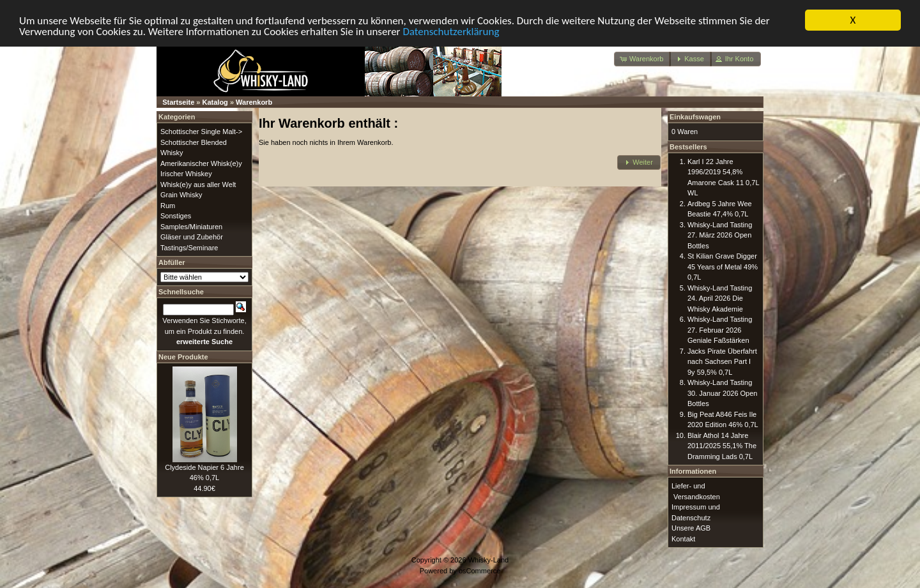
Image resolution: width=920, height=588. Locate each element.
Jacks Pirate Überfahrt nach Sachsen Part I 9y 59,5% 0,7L (722, 361)
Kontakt (683, 538)
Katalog (215, 102)
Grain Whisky (181, 195)
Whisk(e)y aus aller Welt (198, 184)
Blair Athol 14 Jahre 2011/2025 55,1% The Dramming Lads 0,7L (722, 445)
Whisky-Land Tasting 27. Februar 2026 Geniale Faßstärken (720, 330)
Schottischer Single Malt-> (201, 132)
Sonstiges (176, 216)
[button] (642, 59)
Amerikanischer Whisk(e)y (201, 163)
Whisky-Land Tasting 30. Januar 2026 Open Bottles (722, 393)
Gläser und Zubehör (192, 237)
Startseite (178, 102)
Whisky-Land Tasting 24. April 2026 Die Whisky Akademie (720, 298)
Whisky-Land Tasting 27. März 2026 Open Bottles (720, 235)
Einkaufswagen (695, 117)
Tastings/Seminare (189, 247)
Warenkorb (254, 102)
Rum (168, 205)
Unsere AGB (691, 528)
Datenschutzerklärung (451, 31)
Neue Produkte (183, 356)
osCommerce (479, 570)
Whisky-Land (489, 560)
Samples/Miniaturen (191, 226)
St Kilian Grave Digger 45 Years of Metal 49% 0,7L (723, 267)
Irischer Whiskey (186, 174)
